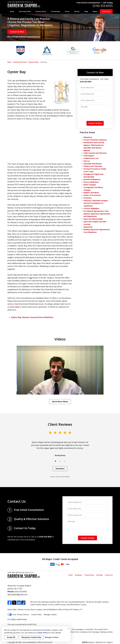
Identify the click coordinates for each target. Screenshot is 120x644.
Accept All (11, 637)
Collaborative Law (91, 158)
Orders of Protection (92, 195)
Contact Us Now (17, 32)
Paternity (87, 198)
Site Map (99, 575)
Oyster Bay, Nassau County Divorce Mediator (32, 317)
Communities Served (20, 62)
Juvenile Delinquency (92, 179)
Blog (86, 11)
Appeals (87, 150)
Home (12, 11)
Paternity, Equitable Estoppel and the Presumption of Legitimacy (96, 203)
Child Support (89, 156)
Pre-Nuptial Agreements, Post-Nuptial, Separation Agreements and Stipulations (97, 214)
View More (60, 469)
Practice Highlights (91, 208)
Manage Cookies (50, 615)
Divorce (87, 161)
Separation (88, 227)
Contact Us (106, 11)
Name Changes (90, 185)
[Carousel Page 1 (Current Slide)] (55, 461)
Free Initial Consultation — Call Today (95, 3)
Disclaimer (78, 575)
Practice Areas (41, 11)
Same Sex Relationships (93, 219)
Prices (67, 11)
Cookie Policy (36, 615)
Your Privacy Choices (18, 615)
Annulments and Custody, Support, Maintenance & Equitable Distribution (94, 145)
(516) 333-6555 (103, 6)
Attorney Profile (25, 11)
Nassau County (34, 62)
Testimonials (55, 11)
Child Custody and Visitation (95, 153)
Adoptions (88, 137)
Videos (95, 11)
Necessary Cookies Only (31, 637)
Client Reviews (60, 424)
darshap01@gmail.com (17, 594)
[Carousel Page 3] (65, 461)
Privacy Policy (89, 575)
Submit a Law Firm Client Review (60, 477)
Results (77, 11)
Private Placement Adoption (95, 140)
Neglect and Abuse (91, 193)
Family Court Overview (93, 166)
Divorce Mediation (91, 182)
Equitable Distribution (93, 164)
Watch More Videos (60, 402)
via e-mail (15, 307)
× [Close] (69, 628)
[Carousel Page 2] (60, 461)
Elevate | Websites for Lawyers (97, 642)
